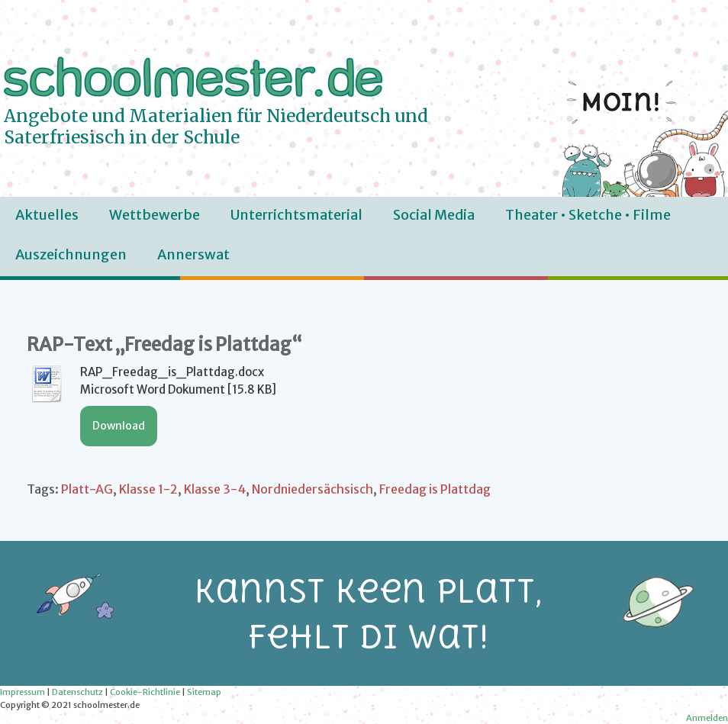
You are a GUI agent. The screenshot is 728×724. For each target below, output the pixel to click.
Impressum (23, 692)
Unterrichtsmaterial (296, 215)
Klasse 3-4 (215, 489)
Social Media (434, 215)
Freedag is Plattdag (435, 489)
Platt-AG (87, 489)
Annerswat (193, 254)
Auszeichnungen (71, 254)
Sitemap (204, 692)
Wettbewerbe (155, 215)
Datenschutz (77, 692)
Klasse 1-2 (148, 489)
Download (119, 426)
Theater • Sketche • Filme (588, 215)
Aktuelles (47, 215)
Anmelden (707, 718)
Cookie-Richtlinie (145, 692)
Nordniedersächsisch (312, 489)
